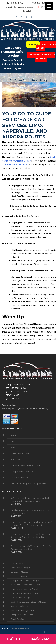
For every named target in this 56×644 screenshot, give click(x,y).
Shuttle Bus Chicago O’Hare (23, 611)
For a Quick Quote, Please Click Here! (42, 57)
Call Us (14, 639)
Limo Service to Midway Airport (25, 593)
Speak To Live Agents (46, 46)
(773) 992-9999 (36, 3)
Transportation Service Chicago (25, 581)
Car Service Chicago (20, 572)
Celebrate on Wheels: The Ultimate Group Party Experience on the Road (32, 548)
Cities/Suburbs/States (20, 454)
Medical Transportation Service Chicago (29, 602)
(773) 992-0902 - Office (14, 388)
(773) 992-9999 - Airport (15, 392)
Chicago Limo (17, 563)
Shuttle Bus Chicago (20, 606)
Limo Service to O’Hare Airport (24, 589)
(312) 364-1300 (11, 399)
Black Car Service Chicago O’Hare (25, 585)
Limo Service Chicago (20, 568)
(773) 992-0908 (11, 395)
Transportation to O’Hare (22, 472)
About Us (15, 435)
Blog (13, 448)
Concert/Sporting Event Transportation (28, 484)
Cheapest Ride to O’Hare (22, 615)
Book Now (33, 44)
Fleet (13, 441)
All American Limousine (19, 629)
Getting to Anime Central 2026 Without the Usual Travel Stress (30, 512)
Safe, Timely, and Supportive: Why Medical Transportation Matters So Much (30, 500)
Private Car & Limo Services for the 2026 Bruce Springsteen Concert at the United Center (31, 536)
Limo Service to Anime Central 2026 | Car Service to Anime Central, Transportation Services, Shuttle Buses (32, 524)
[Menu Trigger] (49, 6)
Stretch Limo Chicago (20, 598)
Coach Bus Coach (18, 619)
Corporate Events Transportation (26, 466)
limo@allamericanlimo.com (29, 5)
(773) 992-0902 (13, 3)
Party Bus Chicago (19, 576)
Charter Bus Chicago (20, 478)
